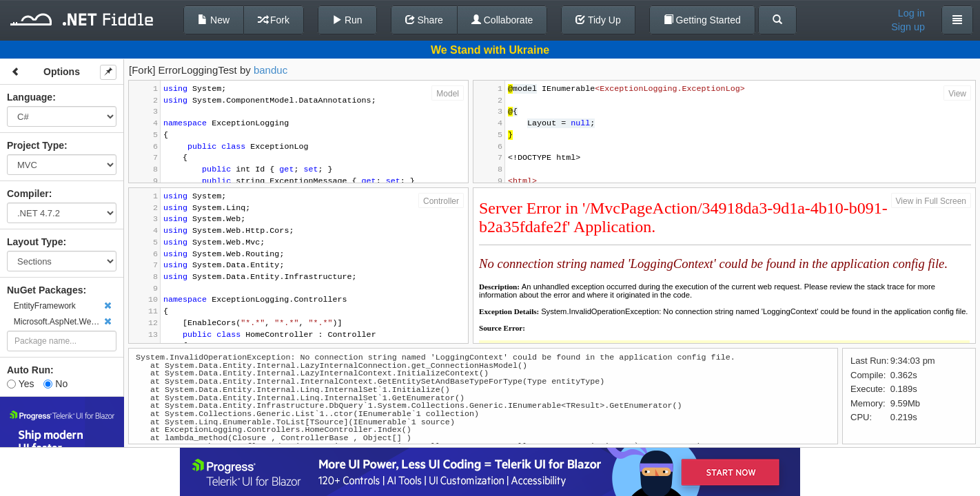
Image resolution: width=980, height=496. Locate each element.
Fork (274, 20)
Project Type (35, 145)
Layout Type (35, 242)
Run (347, 20)
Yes (20, 384)
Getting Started (702, 20)
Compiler (28, 194)
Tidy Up (598, 20)
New (214, 20)
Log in (911, 13)
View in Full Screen (931, 201)
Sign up (908, 27)
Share (424, 20)
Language (30, 97)
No (55, 384)
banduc (270, 70)
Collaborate (502, 20)
